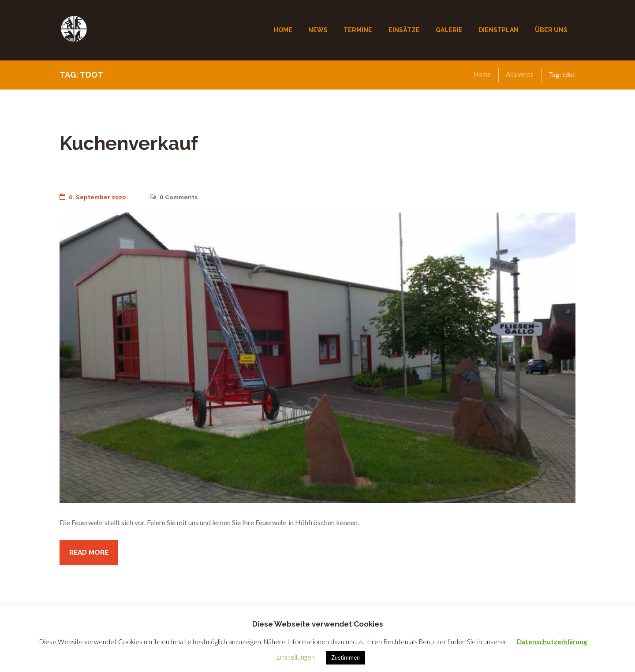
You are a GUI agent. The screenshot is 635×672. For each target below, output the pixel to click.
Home (480, 75)
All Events (519, 75)
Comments (179, 197)
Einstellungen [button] (296, 657)
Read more (90, 553)
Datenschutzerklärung (552, 642)
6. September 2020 (95, 197)
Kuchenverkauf (139, 142)
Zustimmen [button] (346, 657)
